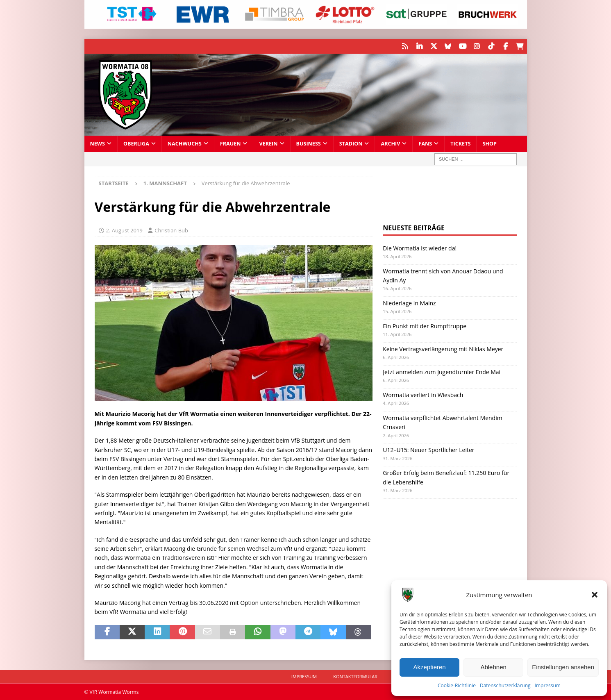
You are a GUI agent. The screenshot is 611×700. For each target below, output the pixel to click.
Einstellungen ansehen (563, 667)
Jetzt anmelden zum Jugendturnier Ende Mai (442, 372)
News (98, 143)
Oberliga (136, 143)
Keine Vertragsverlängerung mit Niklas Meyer (443, 349)
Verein (268, 143)
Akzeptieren (429, 667)
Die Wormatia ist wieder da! (420, 248)
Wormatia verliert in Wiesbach (423, 394)
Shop (489, 143)
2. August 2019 (124, 230)
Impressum (548, 685)
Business (309, 143)
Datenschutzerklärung (505, 685)
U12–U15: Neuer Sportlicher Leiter (428, 449)
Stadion (351, 143)
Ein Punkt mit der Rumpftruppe (425, 326)
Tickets (460, 143)
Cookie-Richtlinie (457, 685)
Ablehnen (493, 667)
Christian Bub (171, 230)
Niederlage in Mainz (409, 303)
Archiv (390, 143)
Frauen (231, 143)
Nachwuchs (185, 143)
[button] (595, 595)
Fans (425, 143)
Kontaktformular (355, 676)
